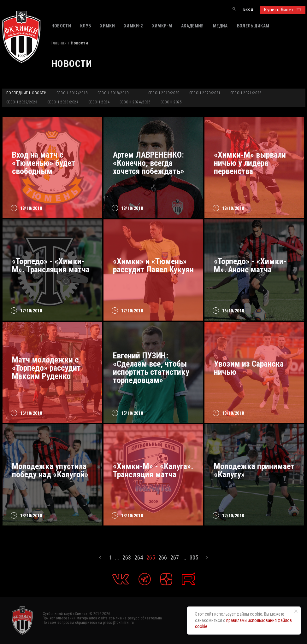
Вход (248, 10)
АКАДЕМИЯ (192, 26)
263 (127, 558)
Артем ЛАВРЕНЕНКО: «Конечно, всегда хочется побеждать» (149, 163)
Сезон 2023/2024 (63, 102)
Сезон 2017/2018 (72, 93)
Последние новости (27, 93)
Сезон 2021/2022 (246, 93)
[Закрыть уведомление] (296, 611)
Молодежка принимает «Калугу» (254, 470)
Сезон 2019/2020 (164, 93)
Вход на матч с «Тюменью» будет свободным (44, 163)
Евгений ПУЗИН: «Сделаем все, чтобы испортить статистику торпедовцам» (151, 368)
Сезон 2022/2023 (22, 102)
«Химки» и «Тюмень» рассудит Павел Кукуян (153, 265)
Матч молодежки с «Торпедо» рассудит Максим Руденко (46, 368)
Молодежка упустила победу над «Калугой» (50, 470)
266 (163, 558)
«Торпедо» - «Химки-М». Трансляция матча (51, 265)
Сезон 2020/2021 (205, 93)
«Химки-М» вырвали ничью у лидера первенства (250, 163)
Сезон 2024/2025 (135, 102)
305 (194, 558)
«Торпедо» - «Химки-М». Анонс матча (250, 265)
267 (175, 558)
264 (139, 558)
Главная (59, 43)
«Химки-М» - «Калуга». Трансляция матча (153, 470)
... (117, 558)
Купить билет (283, 10)
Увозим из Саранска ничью (249, 368)
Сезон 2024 (99, 102)
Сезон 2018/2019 (113, 93)
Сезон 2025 (171, 102)
